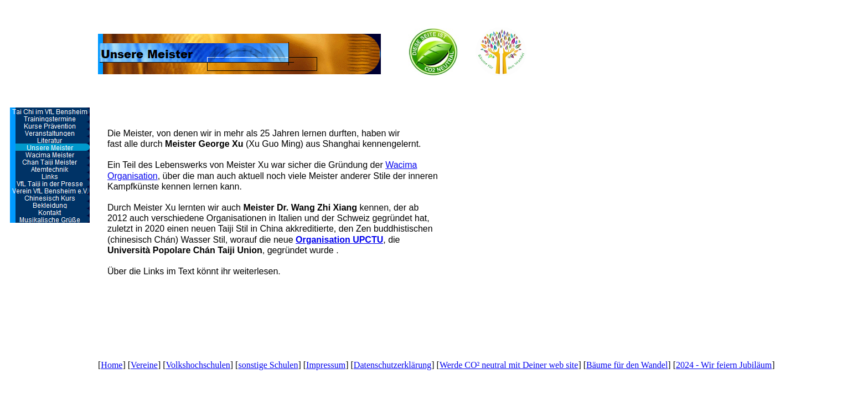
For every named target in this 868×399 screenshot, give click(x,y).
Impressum (326, 365)
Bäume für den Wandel (627, 365)
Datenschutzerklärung (392, 365)
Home (112, 365)
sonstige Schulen (268, 365)
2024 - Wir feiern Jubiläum (724, 365)
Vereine (144, 365)
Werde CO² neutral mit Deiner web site (509, 365)
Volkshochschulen (198, 365)
